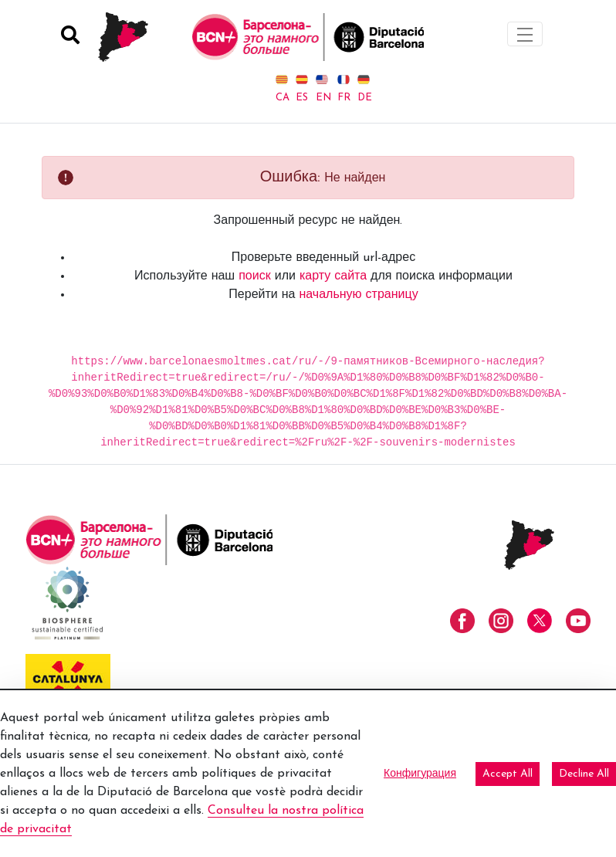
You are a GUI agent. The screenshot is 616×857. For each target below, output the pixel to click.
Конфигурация (420, 774)
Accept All (508, 774)
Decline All (584, 774)
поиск (255, 276)
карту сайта (333, 276)
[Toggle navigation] (525, 34)
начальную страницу (358, 295)
